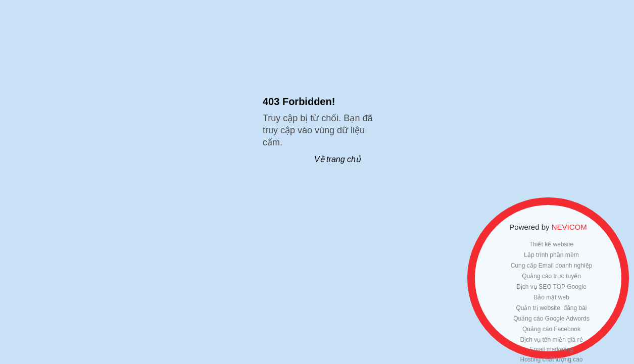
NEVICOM (569, 227)
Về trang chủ (337, 159)
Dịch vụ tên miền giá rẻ (551, 340)
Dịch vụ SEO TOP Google (551, 287)
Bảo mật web (551, 297)
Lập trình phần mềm (551, 255)
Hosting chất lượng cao (551, 359)
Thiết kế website (551, 244)
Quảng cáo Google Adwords (551, 319)
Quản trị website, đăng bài (551, 308)
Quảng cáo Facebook (551, 329)
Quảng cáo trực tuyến (551, 276)
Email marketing (551, 349)
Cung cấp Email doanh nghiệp (551, 266)
